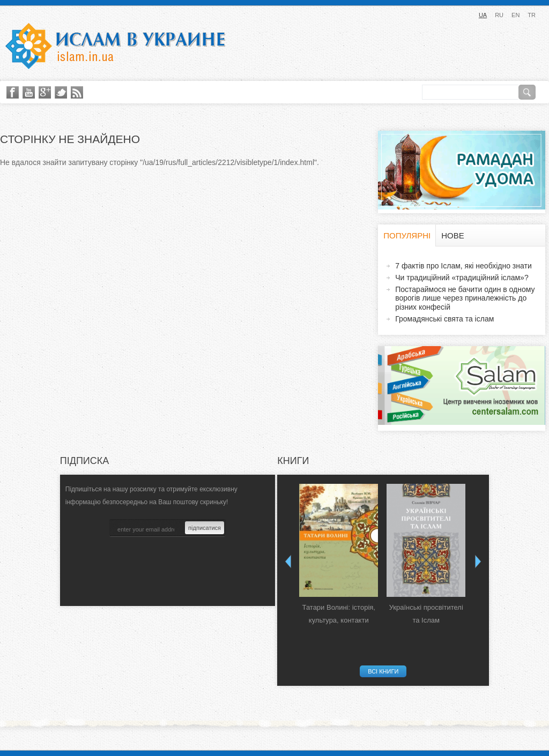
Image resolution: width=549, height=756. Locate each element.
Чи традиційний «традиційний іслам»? (462, 278)
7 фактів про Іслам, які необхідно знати (463, 266)
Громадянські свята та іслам (444, 319)
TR (532, 15)
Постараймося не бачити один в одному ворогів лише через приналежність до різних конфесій (465, 298)
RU (499, 15)
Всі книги (383, 671)
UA (483, 15)
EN (515, 15)
